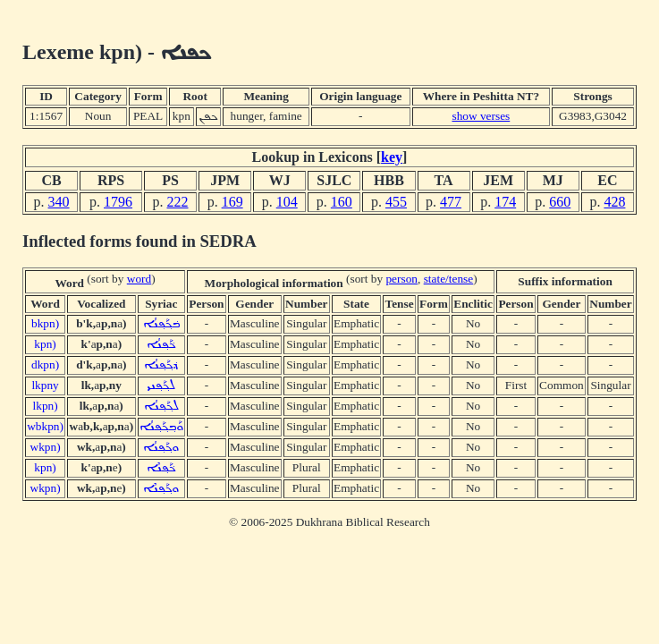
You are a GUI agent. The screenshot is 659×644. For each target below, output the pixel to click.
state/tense (449, 279)
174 (505, 202)
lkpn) (46, 406)
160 (342, 202)
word (139, 279)
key (392, 157)
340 (59, 202)
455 (396, 202)
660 (560, 202)
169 (232, 202)
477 (451, 202)
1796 (118, 202)
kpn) (45, 344)
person (401, 279)
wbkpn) (45, 426)
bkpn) (45, 323)
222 (178, 202)
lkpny (45, 385)
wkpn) (46, 447)
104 (287, 202)
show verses (481, 116)
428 (614, 202)
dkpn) (45, 364)
